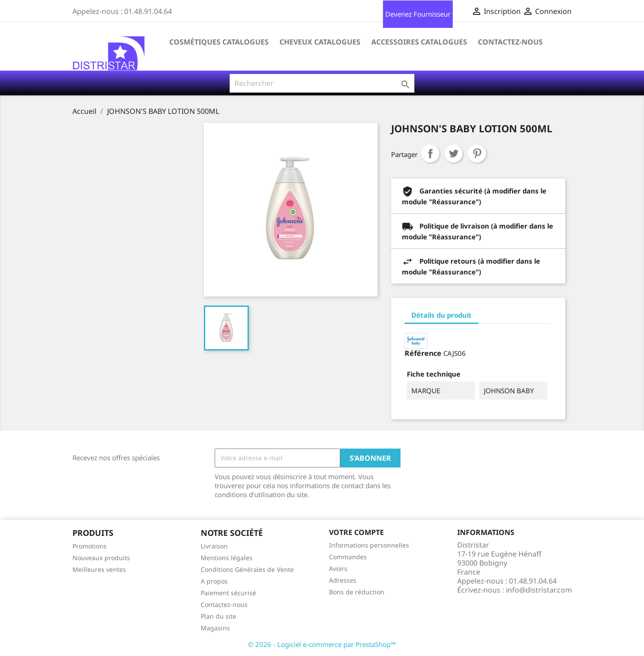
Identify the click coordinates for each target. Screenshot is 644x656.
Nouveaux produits (101, 558)
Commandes (348, 557)
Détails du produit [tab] (441, 315)
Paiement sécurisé (228, 593)
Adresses (343, 580)
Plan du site (218, 616)
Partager (430, 153)
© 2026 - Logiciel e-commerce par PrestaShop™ (322, 644)
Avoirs (338, 568)
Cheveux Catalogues (320, 42)
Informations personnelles (369, 545)
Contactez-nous (510, 42)
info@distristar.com (539, 590)
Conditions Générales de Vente (247, 569)
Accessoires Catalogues (419, 42)
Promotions (90, 546)
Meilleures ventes (99, 569)
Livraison (214, 546)
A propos (214, 581)
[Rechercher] (322, 83)
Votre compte (356, 532)
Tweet (454, 153)
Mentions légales (227, 558)
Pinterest (477, 153)
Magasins (215, 628)
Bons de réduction (357, 592)
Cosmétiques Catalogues (219, 42)
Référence (423, 353)
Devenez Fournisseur (418, 14)
